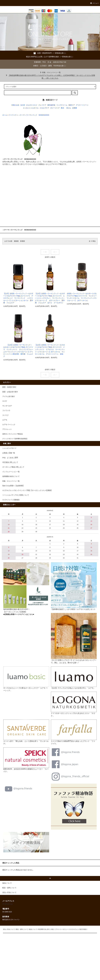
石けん (69, 108)
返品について (33, 929)
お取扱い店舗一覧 (9, 453)
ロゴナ (5, 401)
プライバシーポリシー (62, 929)
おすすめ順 (8, 241)
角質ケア (72, 105)
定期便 (75, 108)
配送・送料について (22, 929)
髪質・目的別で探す (9, 387)
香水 (62, 108)
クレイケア (42, 105)
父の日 (23, 105)
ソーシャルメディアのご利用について (16, 495)
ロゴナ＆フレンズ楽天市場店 (78, 929)
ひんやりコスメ (32, 105)
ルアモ (5, 420)
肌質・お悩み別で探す (10, 392)
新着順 (23, 241)
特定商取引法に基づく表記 (46, 929)
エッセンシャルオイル (31, 108)
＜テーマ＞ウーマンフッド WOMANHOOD (35, 115)
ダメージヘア (55, 108)
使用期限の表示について (11, 476)
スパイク (6, 415)
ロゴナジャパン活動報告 (11, 500)
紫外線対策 (51, 105)
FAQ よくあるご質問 (10, 458)
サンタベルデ (7, 406)
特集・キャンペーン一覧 (50, 72)
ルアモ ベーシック (9, 425)
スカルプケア (44, 108)
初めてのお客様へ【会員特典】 (13, 486)
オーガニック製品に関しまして (13, 467)
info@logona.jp (7, 904)
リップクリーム (62, 105)
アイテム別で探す (9, 397)
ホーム (5, 115)
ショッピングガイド (9, 448)
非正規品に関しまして (10, 462)
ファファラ (13, 115)
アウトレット (7, 429)
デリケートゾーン (82, 105)
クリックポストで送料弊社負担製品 (15, 439)
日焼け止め (15, 105)
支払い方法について (9, 929)
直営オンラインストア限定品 (13, 434)
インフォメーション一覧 (11, 472)
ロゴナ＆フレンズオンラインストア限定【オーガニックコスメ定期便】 (27, 490)
